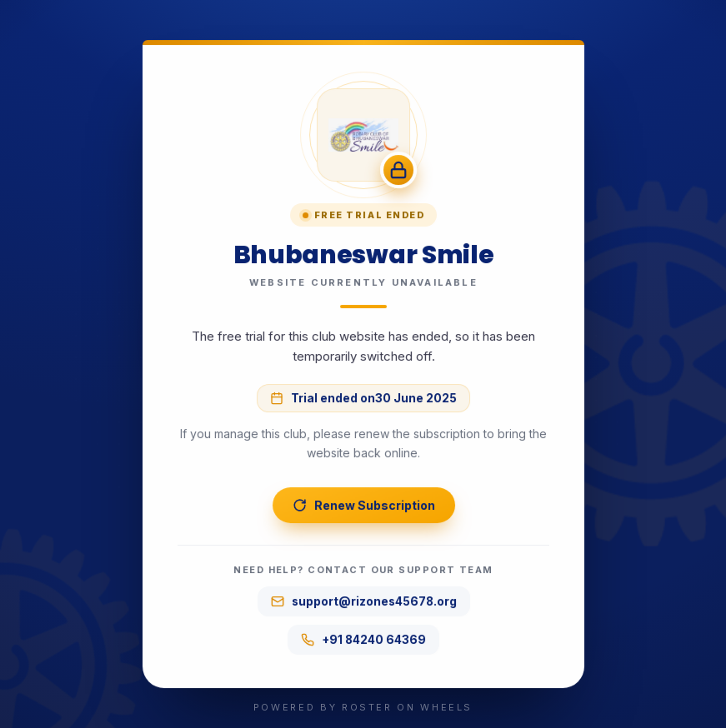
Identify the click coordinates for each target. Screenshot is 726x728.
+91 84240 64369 (363, 640)
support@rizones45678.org (363, 601)
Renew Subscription (363, 505)
